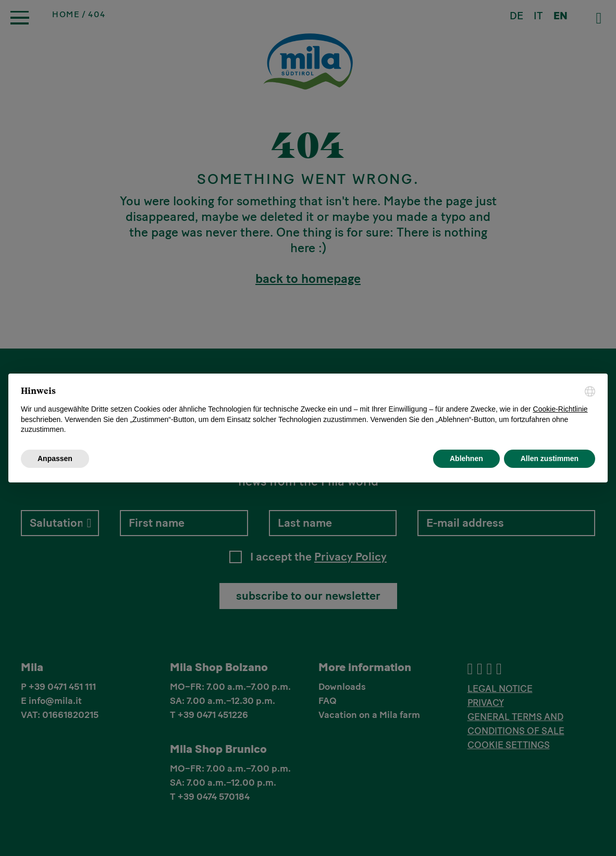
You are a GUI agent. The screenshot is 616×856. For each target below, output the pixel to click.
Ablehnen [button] (466, 458)
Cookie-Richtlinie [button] (560, 409)
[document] (308, 411)
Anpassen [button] (55, 458)
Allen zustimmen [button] (550, 458)
